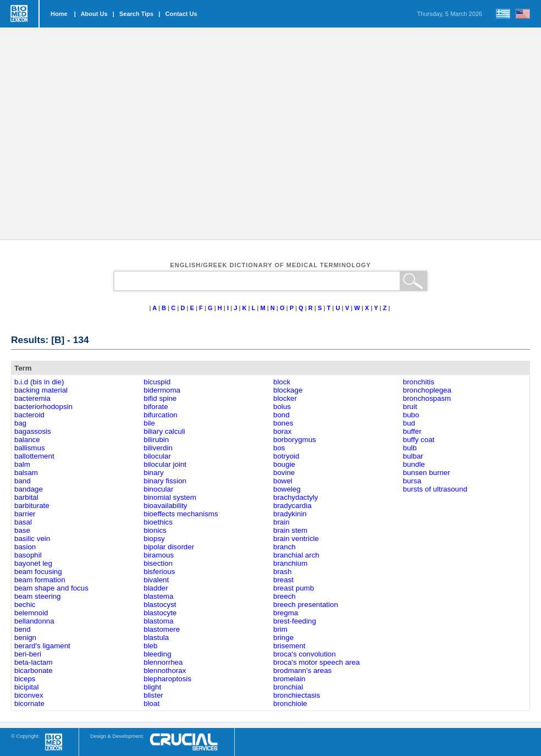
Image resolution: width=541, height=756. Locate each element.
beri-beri (28, 654)
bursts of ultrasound (435, 489)
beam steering (37, 596)
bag (20, 423)
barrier (25, 514)
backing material (41, 390)
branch (285, 547)
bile (149, 423)
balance (27, 440)
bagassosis (33, 431)
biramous (159, 555)
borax (282, 431)
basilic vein (32, 539)
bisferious (159, 572)
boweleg (287, 489)
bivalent (156, 580)
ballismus (30, 448)
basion (25, 547)
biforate (156, 407)
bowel (283, 481)
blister (153, 695)
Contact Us (181, 14)
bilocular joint (165, 464)
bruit (410, 407)
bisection (158, 563)
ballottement (34, 456)
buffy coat (419, 440)
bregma (286, 613)
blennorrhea (163, 662)
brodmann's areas (302, 671)
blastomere (162, 629)
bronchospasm (427, 398)
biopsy (154, 539)
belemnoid (31, 613)
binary (153, 473)
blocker (285, 398)
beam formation (40, 580)
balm (22, 464)
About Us (94, 14)
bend (23, 629)
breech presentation (306, 605)
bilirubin (156, 440)
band (23, 481)
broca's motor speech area (316, 662)
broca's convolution (305, 654)
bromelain (289, 679)
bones (283, 423)
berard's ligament (42, 646)
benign (25, 638)
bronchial (288, 687)
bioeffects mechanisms (181, 514)
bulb (410, 448)
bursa (412, 481)
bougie (284, 464)
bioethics (158, 522)
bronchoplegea (427, 390)
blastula (156, 638)
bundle (414, 464)
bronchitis (419, 382)
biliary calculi (164, 431)
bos (279, 448)
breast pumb (294, 588)
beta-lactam (34, 662)
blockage (288, 390)
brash (282, 572)
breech (285, 596)
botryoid (286, 456)
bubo (411, 415)
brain (281, 522)
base (22, 530)
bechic (25, 605)
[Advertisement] (103, 133)
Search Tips (136, 14)
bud (409, 423)
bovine (284, 473)
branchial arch (296, 555)
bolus (282, 407)
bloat (151, 703)
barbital (26, 497)
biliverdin (158, 448)
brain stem (290, 530)
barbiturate (32, 506)
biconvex (29, 695)
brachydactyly (296, 497)
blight (152, 687)
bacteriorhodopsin (43, 407)
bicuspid (157, 382)
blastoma (158, 621)
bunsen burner (427, 473)
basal (23, 522)
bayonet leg (33, 563)
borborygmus (295, 440)
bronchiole (290, 703)
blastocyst (160, 605)
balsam (26, 473)
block (282, 382)
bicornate (29, 703)
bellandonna (34, 621)
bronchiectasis (297, 695)
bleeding (157, 654)
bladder (156, 588)
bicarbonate (34, 671)
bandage (29, 489)
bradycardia (292, 506)
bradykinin (290, 514)
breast (283, 580)
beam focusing (38, 572)
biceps (25, 679)
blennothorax (165, 671)
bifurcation (161, 415)
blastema (158, 596)
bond (281, 415)
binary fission (165, 481)
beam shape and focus (51, 588)
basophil (28, 555)
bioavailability (165, 506)
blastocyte (160, 613)
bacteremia (32, 398)
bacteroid (29, 415)
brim (280, 629)
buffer (412, 431)
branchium (290, 563)
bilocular (157, 456)
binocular (158, 489)
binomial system (170, 497)
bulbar (413, 456)
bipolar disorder (169, 547)
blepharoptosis (167, 679)
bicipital (26, 687)
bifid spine (160, 398)
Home (59, 14)
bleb (150, 646)
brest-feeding (295, 621)
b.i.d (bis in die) (39, 382)
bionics (155, 530)
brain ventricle (296, 539)
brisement (289, 646)
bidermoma (162, 390)
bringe (283, 638)
